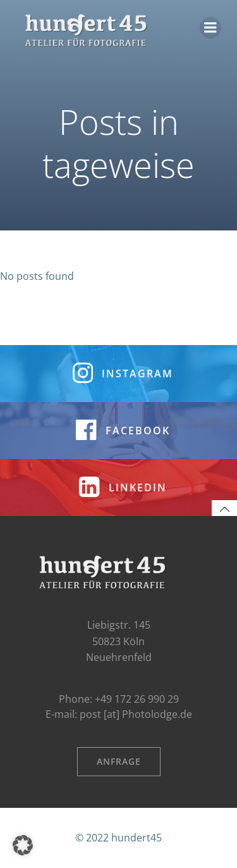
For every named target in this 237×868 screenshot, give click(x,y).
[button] (23, 845)
